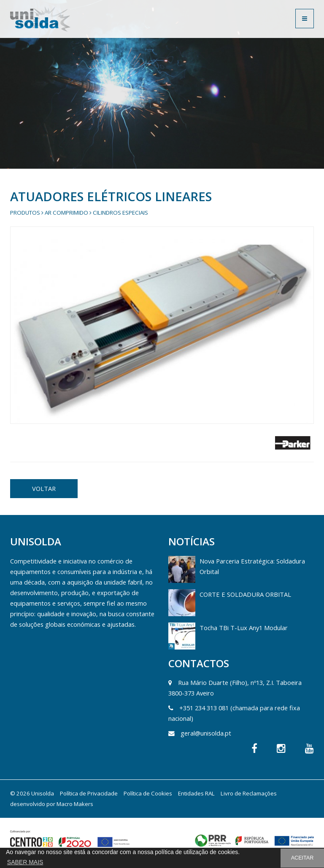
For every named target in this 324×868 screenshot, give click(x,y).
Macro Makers (75, 804)
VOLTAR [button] (44, 488)
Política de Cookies (148, 793)
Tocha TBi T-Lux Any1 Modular (244, 628)
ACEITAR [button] (302, 858)
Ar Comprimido (66, 213)
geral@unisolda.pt (206, 733)
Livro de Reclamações (249, 793)
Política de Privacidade (89, 793)
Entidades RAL (196, 793)
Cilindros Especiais (120, 213)
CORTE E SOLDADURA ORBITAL (245, 594)
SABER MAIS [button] (25, 862)
